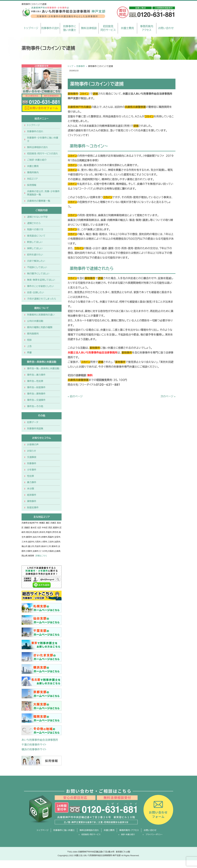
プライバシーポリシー (154, 835)
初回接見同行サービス (108, 28)
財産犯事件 (33, 508)
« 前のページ (75, 396)
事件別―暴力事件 (36, 375)
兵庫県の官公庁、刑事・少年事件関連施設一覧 (43, 193)
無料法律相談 (89, 28)
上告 (29, 346)
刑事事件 (81, 66)
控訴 (29, 340)
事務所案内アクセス (147, 28)
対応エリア (32, 179)
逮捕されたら (34, 223)
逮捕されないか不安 (37, 217)
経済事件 (32, 495)
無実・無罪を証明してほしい (41, 280)
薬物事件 (32, 501)
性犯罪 (31, 476)
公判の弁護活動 (35, 321)
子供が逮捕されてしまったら (42, 299)
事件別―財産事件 (36, 387)
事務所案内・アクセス (129, 830)
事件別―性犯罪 (35, 381)
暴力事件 (32, 482)
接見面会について (36, 236)
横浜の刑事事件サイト (34, 749)
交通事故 (32, 457)
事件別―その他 (35, 406)
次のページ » (168, 396)
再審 (29, 353)
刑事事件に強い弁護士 (70, 28)
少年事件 (32, 470)
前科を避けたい (35, 255)
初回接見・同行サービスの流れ (42, 154)
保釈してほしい (35, 248)
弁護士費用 (127, 28)
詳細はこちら (41, 556)
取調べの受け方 (35, 229)
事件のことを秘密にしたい (40, 286)
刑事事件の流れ (50, 28)
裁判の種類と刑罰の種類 (40, 327)
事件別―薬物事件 (36, 394)
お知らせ (32, 451)
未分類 (31, 489)
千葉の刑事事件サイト (34, 745)
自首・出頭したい (36, 292)
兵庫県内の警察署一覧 (39, 201)
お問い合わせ (166, 28)
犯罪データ (33, 422)
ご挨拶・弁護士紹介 (37, 160)
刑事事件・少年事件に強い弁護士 (43, 139)
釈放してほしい (35, 242)
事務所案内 (33, 172)
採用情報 (32, 185)
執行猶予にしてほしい (38, 274)
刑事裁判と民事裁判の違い (41, 315)
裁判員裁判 (33, 334)
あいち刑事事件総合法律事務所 (40, 740)
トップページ (31, 28)
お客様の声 (33, 445)
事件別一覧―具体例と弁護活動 (43, 368)
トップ (70, 66)
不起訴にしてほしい (37, 267)
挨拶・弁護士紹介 (128, 835)
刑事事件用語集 (35, 429)
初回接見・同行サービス (91, 835)
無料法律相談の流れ (37, 147)
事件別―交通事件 (36, 400)
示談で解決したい (36, 261)
